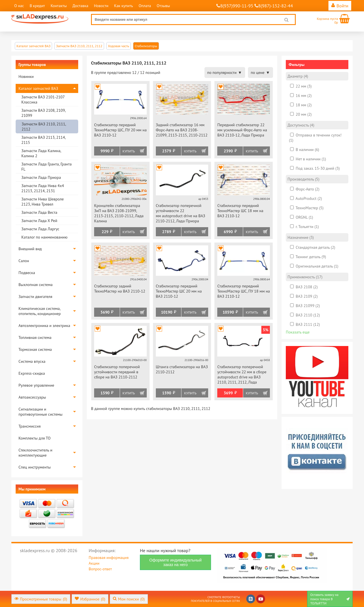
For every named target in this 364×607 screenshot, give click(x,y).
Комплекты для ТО (35, 438)
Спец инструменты (35, 467)
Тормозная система (35, 349)
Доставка (80, 6)
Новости (101, 6)
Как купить (123, 6)
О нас (19, 6)
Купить (129, 151)
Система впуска (32, 361)
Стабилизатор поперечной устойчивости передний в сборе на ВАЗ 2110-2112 (117, 372)
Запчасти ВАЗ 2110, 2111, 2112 (44, 127)
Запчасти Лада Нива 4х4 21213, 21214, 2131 (43, 188)
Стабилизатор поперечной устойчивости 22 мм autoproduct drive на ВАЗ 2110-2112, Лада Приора (181, 213)
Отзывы (163, 6)
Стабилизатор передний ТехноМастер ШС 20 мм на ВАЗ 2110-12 (179, 291)
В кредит (37, 6)
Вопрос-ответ (100, 569)
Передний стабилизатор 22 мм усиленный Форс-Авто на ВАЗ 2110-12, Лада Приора (242, 130)
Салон (24, 261)
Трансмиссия (30, 426)
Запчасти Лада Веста (39, 212)
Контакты (59, 6)
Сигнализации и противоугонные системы (41, 412)
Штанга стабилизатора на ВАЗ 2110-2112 (182, 369)
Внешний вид (30, 249)
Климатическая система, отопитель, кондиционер (40, 311)
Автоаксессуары (32, 397)
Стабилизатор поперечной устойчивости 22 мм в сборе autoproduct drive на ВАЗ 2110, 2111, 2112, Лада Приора (242, 375)
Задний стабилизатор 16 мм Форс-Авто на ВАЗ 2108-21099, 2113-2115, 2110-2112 (182, 130)
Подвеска (27, 273)
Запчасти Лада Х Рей (39, 221)
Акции (94, 563)
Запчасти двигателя (35, 297)
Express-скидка (32, 373)
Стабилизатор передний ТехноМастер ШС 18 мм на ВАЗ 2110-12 (240, 211)
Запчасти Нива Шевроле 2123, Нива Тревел (43, 202)
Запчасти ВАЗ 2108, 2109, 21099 (43, 113)
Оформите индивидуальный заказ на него (175, 562)
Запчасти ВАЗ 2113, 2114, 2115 (43, 140)
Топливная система (35, 337)
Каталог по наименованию (44, 237)
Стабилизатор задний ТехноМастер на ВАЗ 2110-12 (120, 289)
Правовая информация (109, 558)
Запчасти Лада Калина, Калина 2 (41, 153)
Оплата (145, 6)
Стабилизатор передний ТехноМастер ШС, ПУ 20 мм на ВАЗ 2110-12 (120, 130)
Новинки (26, 76)
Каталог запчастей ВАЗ (38, 88)
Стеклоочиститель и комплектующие (35, 453)
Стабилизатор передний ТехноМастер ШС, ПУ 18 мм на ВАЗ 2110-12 (244, 291)
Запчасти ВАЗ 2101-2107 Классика (43, 100)
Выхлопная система (36, 285)
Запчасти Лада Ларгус (40, 229)
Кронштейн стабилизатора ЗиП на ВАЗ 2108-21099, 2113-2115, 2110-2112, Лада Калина (119, 213)
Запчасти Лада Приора (41, 177)
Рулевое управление (36, 385)
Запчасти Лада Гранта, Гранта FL (46, 167)
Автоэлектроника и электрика (44, 326)
